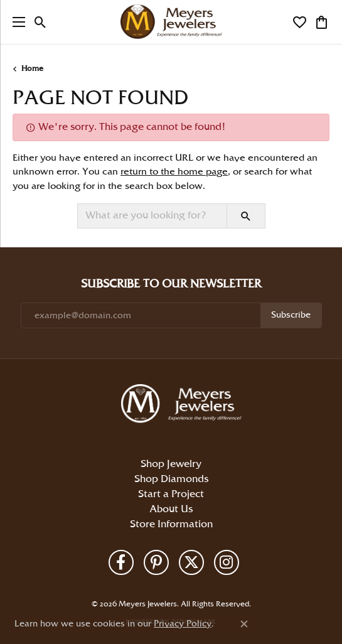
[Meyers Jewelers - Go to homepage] (184, 405)
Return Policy (86, 583)
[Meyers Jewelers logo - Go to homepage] (171, 22)
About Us (171, 509)
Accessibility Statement (241, 583)
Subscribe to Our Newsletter (171, 284)
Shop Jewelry (171, 464)
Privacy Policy (126, 583)
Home (32, 69)
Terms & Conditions (176, 583)
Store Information (171, 524)
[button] (40, 22)
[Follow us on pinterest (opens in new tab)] (156, 562)
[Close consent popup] (244, 624)
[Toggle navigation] (16, 22)
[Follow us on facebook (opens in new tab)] (121, 562)
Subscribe (291, 315)
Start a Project (171, 494)
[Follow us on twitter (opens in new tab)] (191, 562)
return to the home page (174, 172)
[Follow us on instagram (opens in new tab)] (227, 562)
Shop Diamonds (171, 479)
